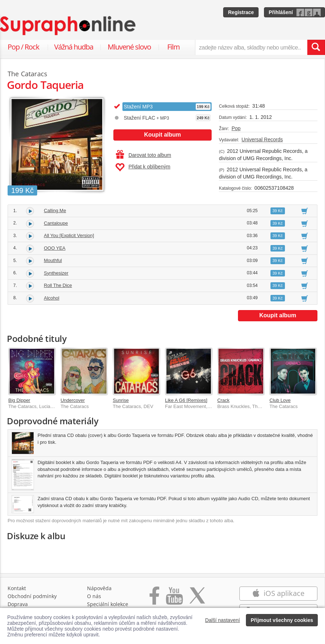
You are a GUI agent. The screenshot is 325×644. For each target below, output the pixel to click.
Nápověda (99, 588)
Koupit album (162, 135)
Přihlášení (281, 12)
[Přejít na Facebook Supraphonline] (154, 599)
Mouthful (53, 260)
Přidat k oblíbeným (143, 167)
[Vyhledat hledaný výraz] (316, 47)
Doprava (18, 604)
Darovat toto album (144, 155)
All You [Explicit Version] (69, 235)
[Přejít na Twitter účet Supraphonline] (197, 599)
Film (174, 47)
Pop (236, 128)
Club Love (280, 400)
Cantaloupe (56, 223)
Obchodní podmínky (32, 596)
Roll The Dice (58, 285)
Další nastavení (223, 620)
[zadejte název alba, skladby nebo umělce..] (251, 47)
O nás (94, 596)
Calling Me (55, 211)
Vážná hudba (74, 47)
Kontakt (17, 588)
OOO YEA (55, 248)
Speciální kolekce (108, 604)
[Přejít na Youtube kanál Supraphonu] (174, 599)
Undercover (73, 400)
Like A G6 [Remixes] (186, 400)
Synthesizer (56, 273)
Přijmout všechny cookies (282, 620)
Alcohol (52, 298)
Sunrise (121, 400)
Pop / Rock (23, 47)
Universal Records (262, 139)
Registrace (241, 12)
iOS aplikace (278, 593)
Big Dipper (19, 400)
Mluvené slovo (129, 47)
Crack (224, 400)
